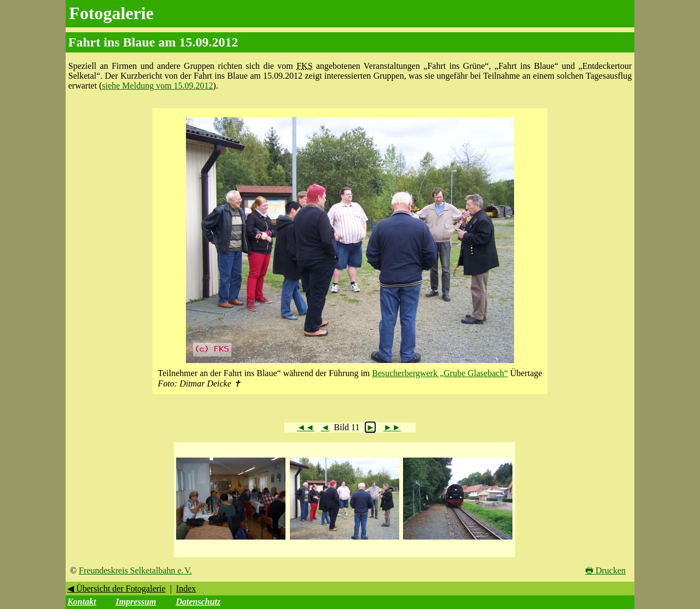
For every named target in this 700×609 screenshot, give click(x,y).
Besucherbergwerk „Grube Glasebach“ (440, 373)
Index (186, 588)
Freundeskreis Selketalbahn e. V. (135, 570)
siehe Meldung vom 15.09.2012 (157, 86)
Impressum (136, 602)
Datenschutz (198, 602)
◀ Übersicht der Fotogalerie (116, 588)
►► (392, 427)
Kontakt (81, 602)
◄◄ (306, 427)
